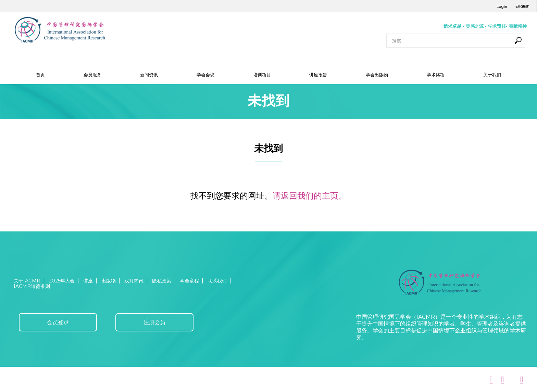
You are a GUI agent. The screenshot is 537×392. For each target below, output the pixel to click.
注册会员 (154, 322)
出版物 (109, 281)
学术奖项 (436, 75)
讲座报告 (318, 75)
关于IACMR (27, 281)
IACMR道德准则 (32, 286)
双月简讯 (134, 281)
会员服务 (92, 75)
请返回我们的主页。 (310, 196)
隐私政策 (162, 281)
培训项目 (262, 75)
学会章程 (189, 281)
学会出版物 (377, 75)
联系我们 (217, 281)
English (522, 6)
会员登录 (58, 322)
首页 (40, 75)
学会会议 (205, 75)
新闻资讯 (149, 75)
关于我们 (492, 75)
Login (502, 7)
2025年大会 (62, 281)
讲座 (88, 281)
